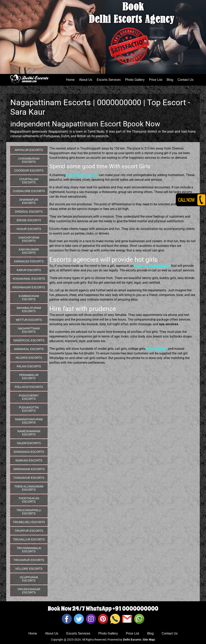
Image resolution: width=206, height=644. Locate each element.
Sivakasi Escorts (29, 460)
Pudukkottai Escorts (29, 409)
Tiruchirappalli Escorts (29, 512)
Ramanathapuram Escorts (29, 421)
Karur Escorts (29, 270)
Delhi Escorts (132, 640)
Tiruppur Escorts (29, 531)
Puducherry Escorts (29, 397)
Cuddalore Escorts (29, 191)
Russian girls (157, 349)
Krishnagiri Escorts (29, 287)
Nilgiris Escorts (29, 358)
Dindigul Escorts (29, 212)
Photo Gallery (135, 80)
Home (70, 80)
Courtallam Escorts (29, 181)
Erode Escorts (29, 220)
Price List (156, 80)
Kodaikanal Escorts (29, 279)
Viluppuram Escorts (29, 579)
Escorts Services (109, 80)
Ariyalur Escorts (29, 150)
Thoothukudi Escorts (29, 500)
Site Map (149, 640)
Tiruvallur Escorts (29, 539)
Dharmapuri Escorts (29, 201)
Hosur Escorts (29, 229)
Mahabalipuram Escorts (29, 310)
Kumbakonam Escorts (29, 298)
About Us (86, 80)
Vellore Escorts (29, 569)
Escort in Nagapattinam (152, 266)
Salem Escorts (29, 443)
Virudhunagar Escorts (29, 591)
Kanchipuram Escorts (29, 239)
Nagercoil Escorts (29, 340)
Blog (170, 80)
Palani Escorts (29, 366)
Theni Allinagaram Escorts (29, 488)
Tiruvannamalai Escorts (29, 550)
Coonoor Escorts (29, 170)
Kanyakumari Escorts (29, 251)
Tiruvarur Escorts (29, 560)
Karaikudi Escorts (29, 261)
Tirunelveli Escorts (29, 522)
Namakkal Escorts (29, 349)
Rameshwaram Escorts (29, 433)
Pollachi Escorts (29, 387)
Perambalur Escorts (29, 377)
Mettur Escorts (29, 320)
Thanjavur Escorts (29, 478)
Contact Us (186, 80)
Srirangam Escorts (29, 469)
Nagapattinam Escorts (82, 175)
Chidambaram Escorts (29, 160)
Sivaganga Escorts (29, 452)
